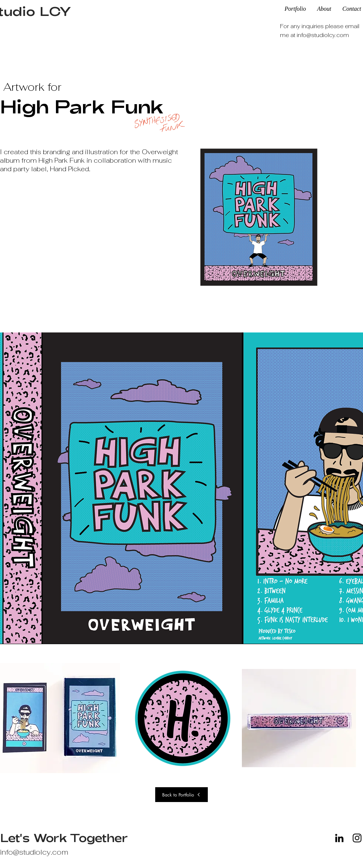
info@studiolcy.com (323, 35)
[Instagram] (357, 838)
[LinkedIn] (339, 838)
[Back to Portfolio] (181, 795)
